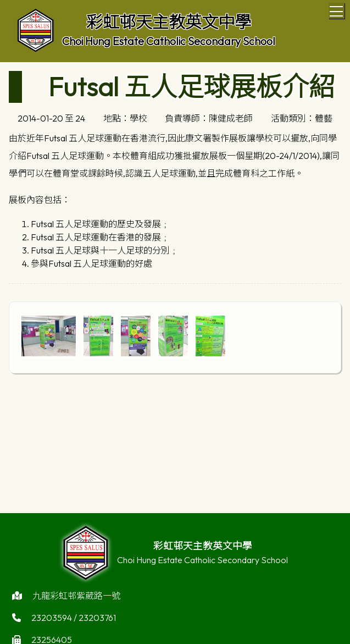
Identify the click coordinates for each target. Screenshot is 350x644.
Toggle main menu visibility (337, 9)
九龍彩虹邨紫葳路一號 (76, 600)
